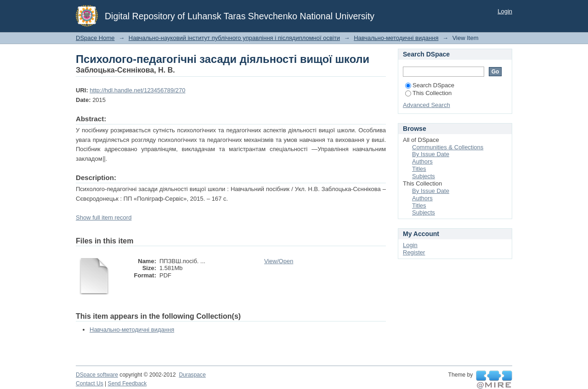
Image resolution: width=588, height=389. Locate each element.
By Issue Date (431, 154)
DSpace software (97, 375)
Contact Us (90, 383)
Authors (422, 161)
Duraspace (192, 375)
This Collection (428, 93)
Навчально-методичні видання (396, 38)
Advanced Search (427, 105)
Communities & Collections (448, 147)
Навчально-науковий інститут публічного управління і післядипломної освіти (234, 38)
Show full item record (104, 217)
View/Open (279, 261)
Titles (419, 169)
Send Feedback (127, 383)
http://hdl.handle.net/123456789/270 (137, 90)
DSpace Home (95, 38)
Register (414, 252)
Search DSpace (430, 85)
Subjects (424, 176)
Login (505, 11)
